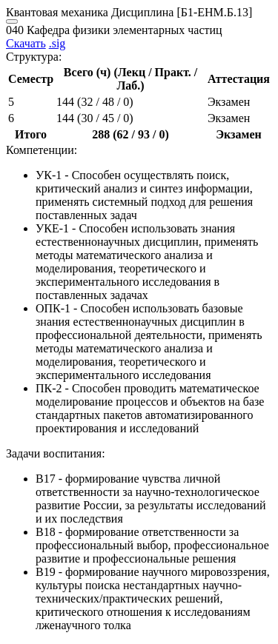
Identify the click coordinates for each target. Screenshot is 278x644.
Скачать (26, 43)
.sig (57, 43)
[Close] (12, 21)
